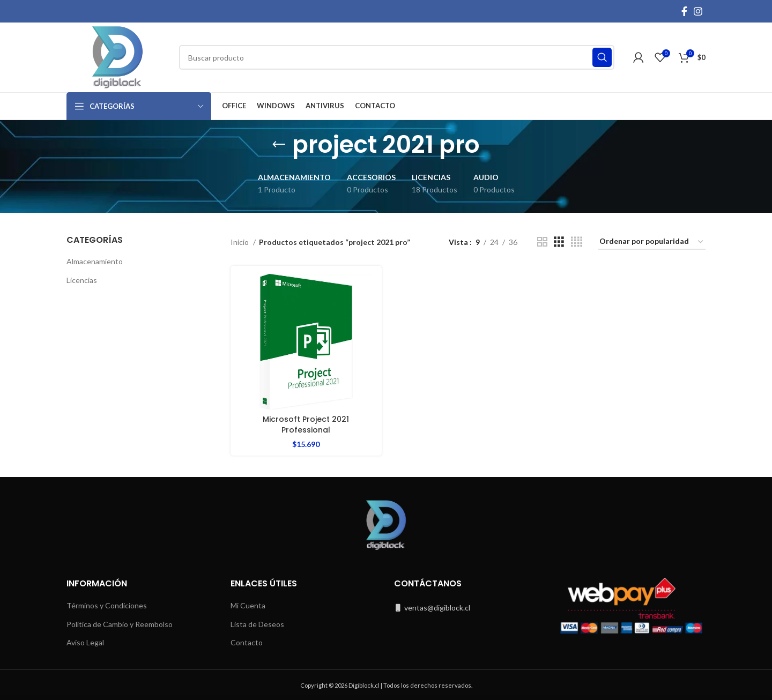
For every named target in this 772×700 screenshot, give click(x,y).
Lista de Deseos (257, 624)
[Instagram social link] (698, 11)
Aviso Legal (85, 642)
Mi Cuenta (248, 605)
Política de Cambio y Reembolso (120, 624)
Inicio (240, 242)
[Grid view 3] (559, 242)
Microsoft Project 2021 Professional (306, 425)
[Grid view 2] (542, 242)
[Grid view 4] (577, 242)
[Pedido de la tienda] (652, 242)
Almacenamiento (95, 261)
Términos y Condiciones (107, 605)
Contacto (247, 642)
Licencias (82, 280)
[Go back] (279, 145)
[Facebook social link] (684, 11)
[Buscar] (397, 57)
